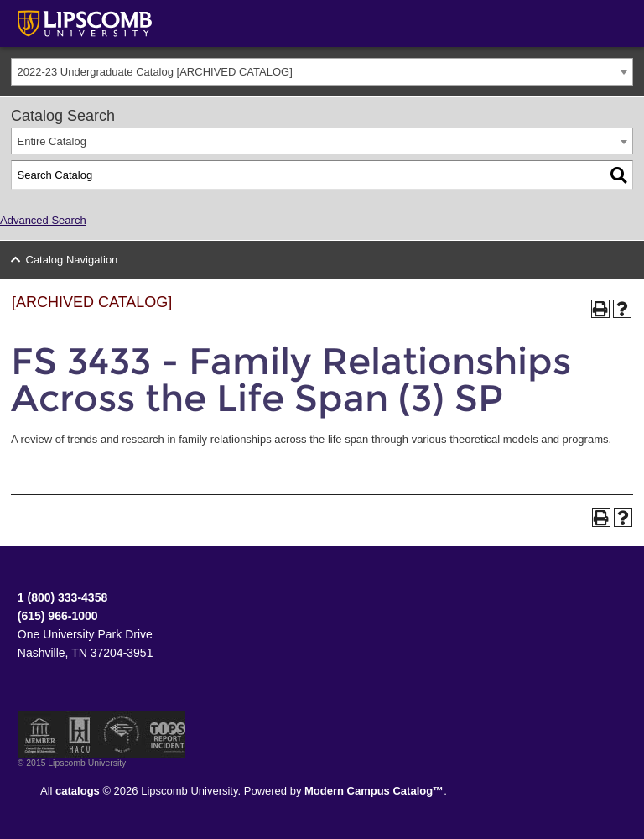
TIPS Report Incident (166, 735)
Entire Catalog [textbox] (52, 141)
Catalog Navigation (72, 260)
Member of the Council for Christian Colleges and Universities (40, 735)
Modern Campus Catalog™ (374, 791)
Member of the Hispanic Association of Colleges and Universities (80, 735)
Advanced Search (43, 220)
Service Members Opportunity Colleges (122, 735)
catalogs (78, 791)
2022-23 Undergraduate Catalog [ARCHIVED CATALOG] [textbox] (155, 72)
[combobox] (322, 72)
